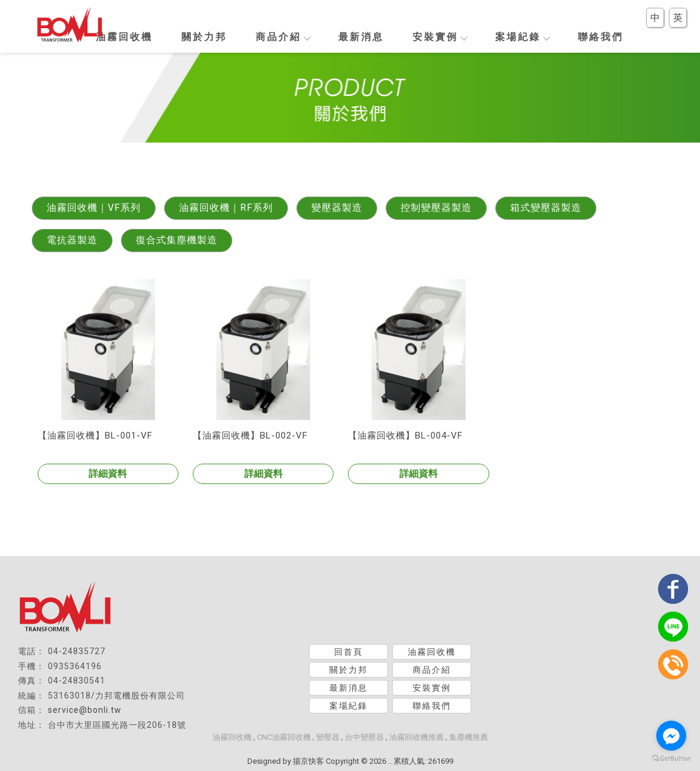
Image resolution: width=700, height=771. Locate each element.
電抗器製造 (72, 240)
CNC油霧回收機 (284, 737)
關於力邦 (204, 37)
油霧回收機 (124, 37)
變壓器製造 (337, 208)
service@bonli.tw (85, 710)
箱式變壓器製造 (546, 208)
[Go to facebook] (671, 736)
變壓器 (328, 737)
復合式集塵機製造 (177, 240)
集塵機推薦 (469, 737)
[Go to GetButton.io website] (671, 759)
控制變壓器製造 (436, 208)
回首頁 (349, 652)
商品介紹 (283, 37)
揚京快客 (308, 761)
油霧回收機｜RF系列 (226, 208)
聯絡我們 (601, 37)
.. (390, 761)
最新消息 (361, 37)
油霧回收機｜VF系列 (94, 208)
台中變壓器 (364, 737)
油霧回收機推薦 (416, 737)
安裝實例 (440, 37)
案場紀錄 (522, 37)
